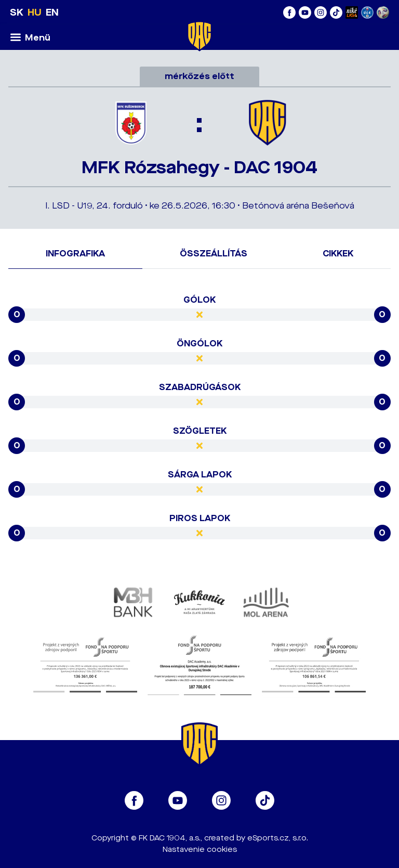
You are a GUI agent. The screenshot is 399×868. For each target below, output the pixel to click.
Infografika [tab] (75, 254)
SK (17, 12)
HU (35, 12)
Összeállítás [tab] (214, 254)
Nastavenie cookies (200, 850)
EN (52, 12)
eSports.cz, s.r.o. (278, 838)
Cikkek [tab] (338, 254)
